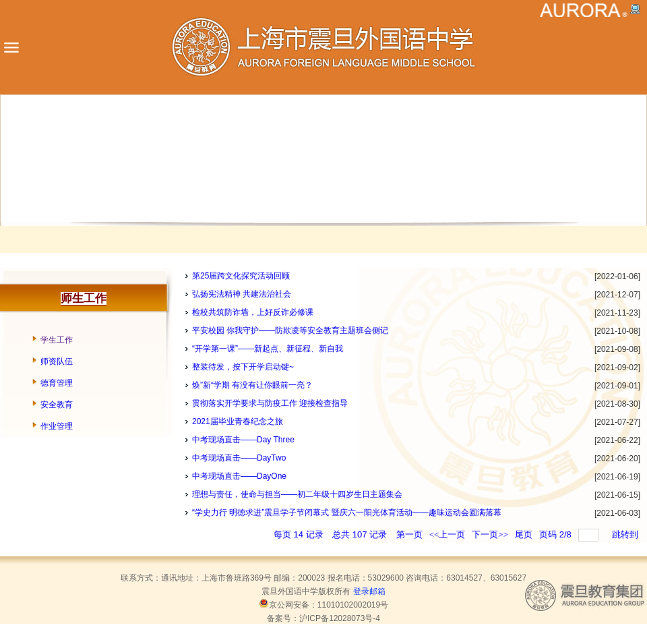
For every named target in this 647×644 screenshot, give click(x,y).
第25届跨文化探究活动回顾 (241, 276)
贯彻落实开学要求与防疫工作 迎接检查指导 (270, 403)
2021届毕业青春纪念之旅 (238, 421)
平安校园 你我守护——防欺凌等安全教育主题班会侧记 (290, 330)
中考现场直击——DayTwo (239, 458)
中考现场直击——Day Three (243, 440)
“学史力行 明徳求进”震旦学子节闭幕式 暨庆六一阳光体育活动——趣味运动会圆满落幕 (347, 513)
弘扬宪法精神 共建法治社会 (242, 294)
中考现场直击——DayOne (239, 476)
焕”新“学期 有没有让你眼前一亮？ (252, 385)
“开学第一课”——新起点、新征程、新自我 (268, 349)
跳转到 (626, 534)
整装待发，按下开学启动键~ (243, 367)
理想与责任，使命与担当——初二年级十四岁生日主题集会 (297, 494)
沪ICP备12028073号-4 (340, 618)
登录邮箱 (369, 591)
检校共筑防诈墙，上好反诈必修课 (253, 312)
